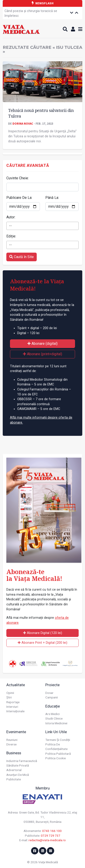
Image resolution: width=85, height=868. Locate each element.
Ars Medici (52, 714)
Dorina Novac (23, 123)
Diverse (11, 744)
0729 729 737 (51, 836)
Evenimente (16, 732)
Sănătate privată (18, 765)
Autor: (11, 217)
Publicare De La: (19, 198)
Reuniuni (12, 740)
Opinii (10, 693)
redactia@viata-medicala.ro (47, 840)
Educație (53, 706)
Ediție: (11, 236)
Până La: (52, 198)
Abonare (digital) (42, 344)
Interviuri (12, 707)
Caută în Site (22, 257)
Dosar (49, 693)
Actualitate (16, 685)
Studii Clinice (54, 718)
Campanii (52, 697)
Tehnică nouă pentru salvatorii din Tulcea (41, 113)
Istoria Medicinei (56, 723)
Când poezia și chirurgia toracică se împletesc (31, 14)
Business (14, 753)
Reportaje (13, 702)
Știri (9, 697)
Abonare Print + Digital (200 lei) (42, 643)
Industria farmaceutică (22, 761)
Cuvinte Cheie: (18, 178)
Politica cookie (56, 758)
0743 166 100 (52, 831)
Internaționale (15, 711)
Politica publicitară (58, 754)
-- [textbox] (10, 226)
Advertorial (14, 770)
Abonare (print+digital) (42, 354)
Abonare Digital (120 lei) (43, 633)
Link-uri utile (56, 732)
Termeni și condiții (58, 740)
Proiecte (52, 685)
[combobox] (42, 226)
